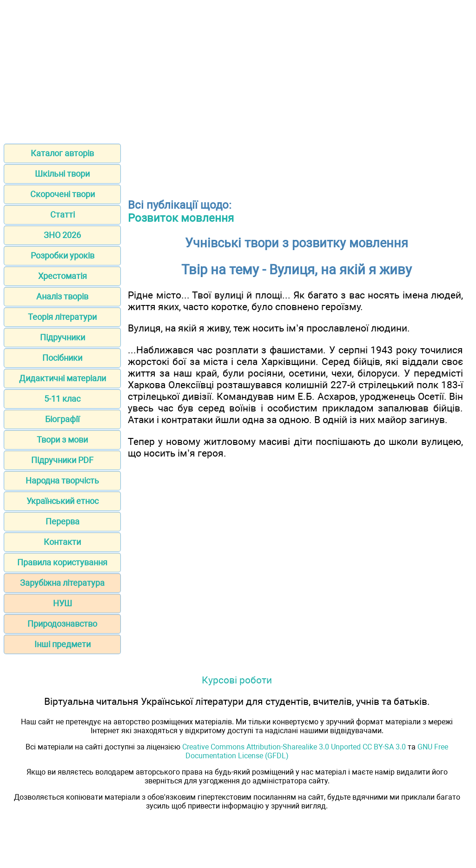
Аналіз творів (62, 296)
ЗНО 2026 (62, 235)
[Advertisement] (238, 69)
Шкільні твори (62, 174)
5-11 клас (62, 399)
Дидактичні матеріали (63, 378)
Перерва (63, 521)
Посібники (62, 358)
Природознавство (62, 624)
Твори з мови (62, 440)
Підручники (63, 337)
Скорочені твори (63, 194)
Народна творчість (62, 480)
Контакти (62, 542)
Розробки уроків (63, 255)
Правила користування (62, 562)
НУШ (63, 603)
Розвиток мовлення (181, 218)
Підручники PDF (62, 460)
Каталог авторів (62, 153)
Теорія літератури (62, 317)
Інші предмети (63, 644)
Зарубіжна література (62, 583)
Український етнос (63, 501)
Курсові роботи (237, 680)
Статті (63, 215)
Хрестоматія (63, 276)
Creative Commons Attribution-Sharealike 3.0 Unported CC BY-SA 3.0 (294, 747)
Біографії (62, 419)
